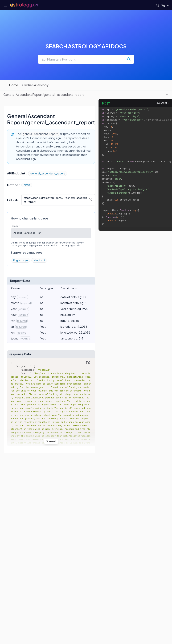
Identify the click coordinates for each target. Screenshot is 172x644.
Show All (51, 441)
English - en (20, 260)
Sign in (165, 5)
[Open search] (157, 5)
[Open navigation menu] (6, 5)
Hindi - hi (39, 260)
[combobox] (86, 59)
